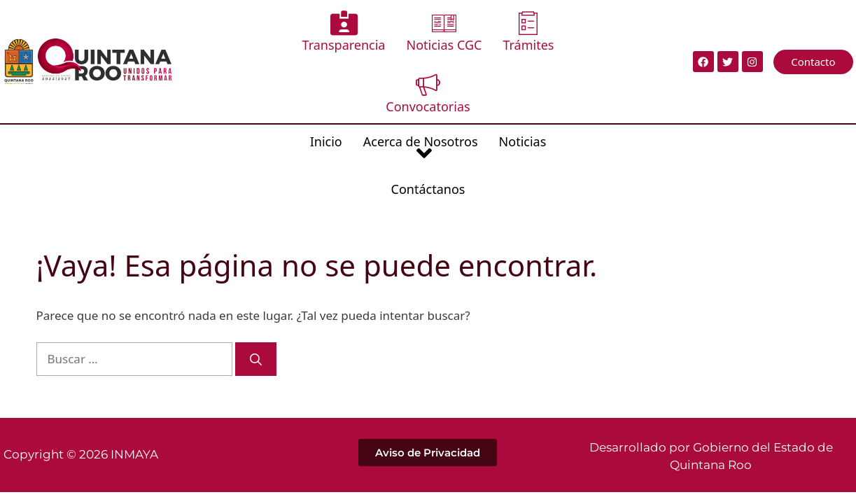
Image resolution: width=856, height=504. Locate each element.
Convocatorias (564, 32)
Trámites (476, 32)
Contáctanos (556, 80)
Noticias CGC (391, 32)
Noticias (475, 80)
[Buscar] (256, 264)
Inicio (279, 80)
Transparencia (291, 32)
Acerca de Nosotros (373, 89)
